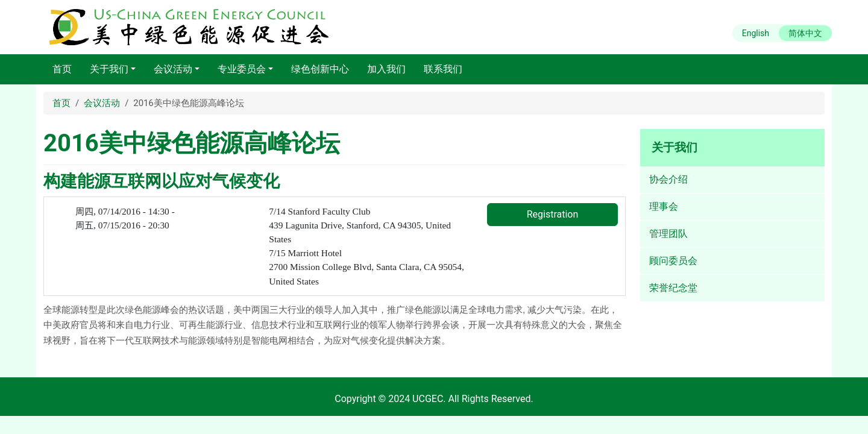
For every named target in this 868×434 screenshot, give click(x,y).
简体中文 (805, 33)
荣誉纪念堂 (673, 288)
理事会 (664, 206)
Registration (553, 214)
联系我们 (443, 69)
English (756, 33)
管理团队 (668, 234)
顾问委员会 (673, 261)
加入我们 (386, 69)
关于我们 (109, 69)
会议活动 (173, 69)
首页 (62, 69)
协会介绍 (668, 179)
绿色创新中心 (320, 69)
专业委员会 (242, 69)
